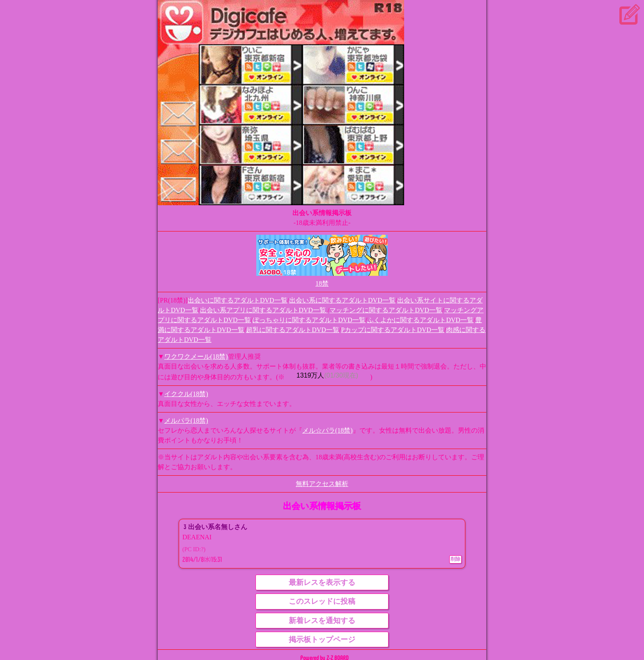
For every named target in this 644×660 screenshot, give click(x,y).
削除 (455, 559)
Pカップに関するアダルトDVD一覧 (393, 330)
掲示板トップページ (322, 639)
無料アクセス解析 (322, 484)
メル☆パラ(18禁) (328, 430)
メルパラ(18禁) (186, 421)
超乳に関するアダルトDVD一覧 (293, 330)
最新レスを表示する (322, 582)
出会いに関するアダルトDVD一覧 (238, 300)
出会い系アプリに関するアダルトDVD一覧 (264, 310)
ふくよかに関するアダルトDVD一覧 (420, 320)
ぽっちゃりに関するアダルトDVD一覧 (309, 320)
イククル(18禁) (186, 394)
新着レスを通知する (322, 621)
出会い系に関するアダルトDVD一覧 (342, 300)
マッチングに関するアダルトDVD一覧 (386, 310)
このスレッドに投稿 (322, 601)
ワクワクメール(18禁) (196, 356)
